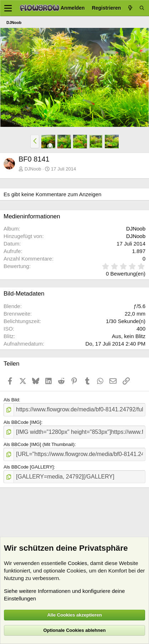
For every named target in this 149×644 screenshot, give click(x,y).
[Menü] (8, 8)
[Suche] (142, 8)
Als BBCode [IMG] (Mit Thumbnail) (39, 444)
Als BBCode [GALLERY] (29, 467)
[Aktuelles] (130, 8)
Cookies (77, 563)
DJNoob (33, 169)
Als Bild (11, 400)
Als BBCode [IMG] (22, 422)
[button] (35, 142)
